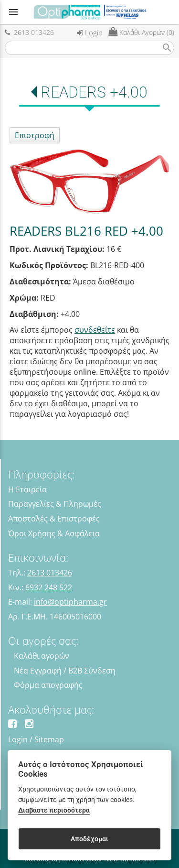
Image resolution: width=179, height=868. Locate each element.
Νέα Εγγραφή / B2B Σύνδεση (65, 671)
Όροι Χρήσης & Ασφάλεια (54, 533)
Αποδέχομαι (89, 839)
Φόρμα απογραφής (48, 685)
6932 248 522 (49, 587)
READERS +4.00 (94, 92)
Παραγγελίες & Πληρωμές (55, 504)
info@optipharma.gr (70, 602)
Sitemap (49, 739)
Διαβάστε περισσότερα (54, 810)
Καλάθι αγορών (42, 656)
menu (13, 12)
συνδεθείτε (95, 330)
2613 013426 (29, 32)
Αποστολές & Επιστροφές (54, 519)
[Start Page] (90, 12)
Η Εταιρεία (27, 489)
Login (90, 33)
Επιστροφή (35, 135)
